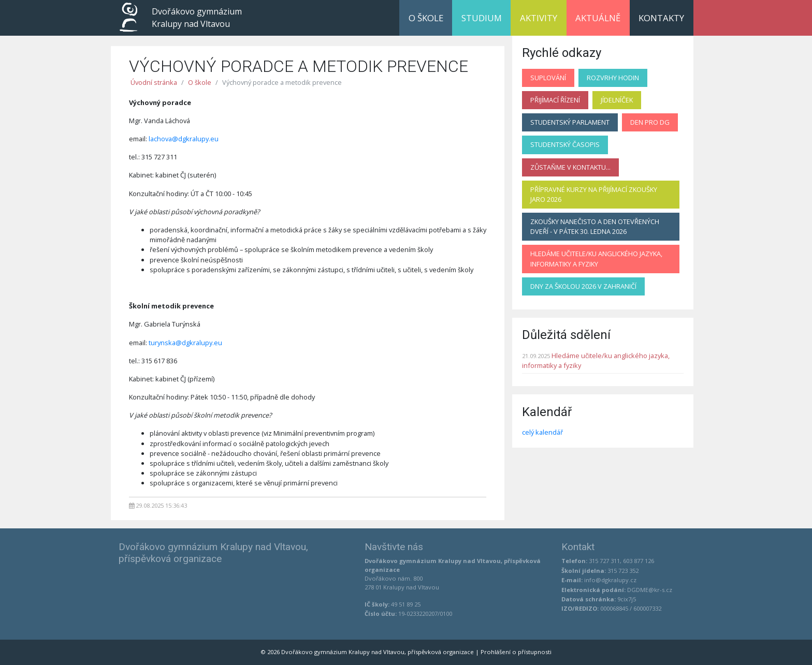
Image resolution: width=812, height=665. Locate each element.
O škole (200, 82)
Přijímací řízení (555, 100)
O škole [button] (426, 18)
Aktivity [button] (539, 18)
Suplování (548, 78)
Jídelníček (617, 100)
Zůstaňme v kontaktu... (570, 167)
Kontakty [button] (661, 18)
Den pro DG (650, 122)
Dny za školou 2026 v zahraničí (583, 286)
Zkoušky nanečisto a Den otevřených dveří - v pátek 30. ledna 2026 (595, 226)
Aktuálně (598, 18)
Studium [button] (482, 18)
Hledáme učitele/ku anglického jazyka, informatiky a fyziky (596, 258)
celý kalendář (542, 432)
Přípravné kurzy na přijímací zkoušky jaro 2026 (594, 194)
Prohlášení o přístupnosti (516, 652)
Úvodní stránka (154, 82)
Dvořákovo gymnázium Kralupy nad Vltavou (197, 18)
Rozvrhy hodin (613, 78)
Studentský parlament (570, 122)
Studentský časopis (565, 144)
